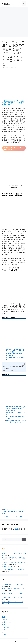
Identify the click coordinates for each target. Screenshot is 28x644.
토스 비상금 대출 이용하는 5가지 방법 (13, 569)
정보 (4, 632)
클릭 (13, 148)
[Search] (24, 540)
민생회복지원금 (7, 622)
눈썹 (4, 617)
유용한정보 (5, 627)
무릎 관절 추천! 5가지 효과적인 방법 (12, 602)
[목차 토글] (23, 364)
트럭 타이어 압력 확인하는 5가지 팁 (12, 593)
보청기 (4, 625)
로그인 (17, 529)
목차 (5, 364)
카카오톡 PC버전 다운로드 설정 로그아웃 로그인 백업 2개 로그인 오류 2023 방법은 (16, 409)
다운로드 (6, 4)
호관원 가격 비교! (7, 567)
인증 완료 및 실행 (9, 370)
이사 (4, 630)
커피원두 (5, 635)
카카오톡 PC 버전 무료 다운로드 (13, 516)
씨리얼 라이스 (8, 548)
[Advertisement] (14, 23)
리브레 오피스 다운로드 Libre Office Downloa (13, 367)
